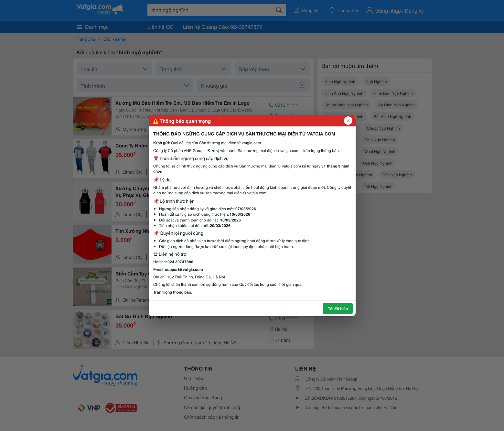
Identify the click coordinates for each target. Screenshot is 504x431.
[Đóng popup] (348, 121)
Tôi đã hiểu (338, 308)
